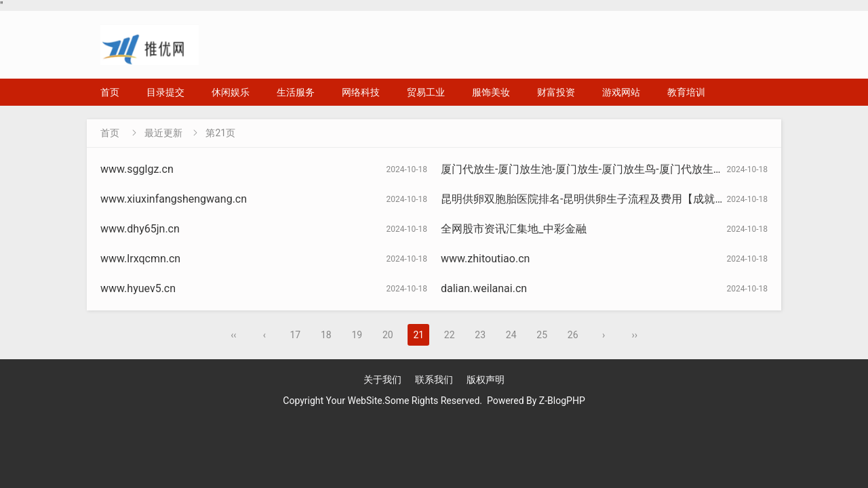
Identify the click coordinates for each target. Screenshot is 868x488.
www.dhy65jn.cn (140, 229)
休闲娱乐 (231, 92)
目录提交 (165, 92)
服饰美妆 (491, 92)
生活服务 (296, 92)
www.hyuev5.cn (138, 288)
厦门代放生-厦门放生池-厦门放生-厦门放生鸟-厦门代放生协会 (588, 169)
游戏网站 (621, 92)
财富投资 (556, 92)
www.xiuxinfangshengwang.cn (174, 199)
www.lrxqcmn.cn (140, 259)
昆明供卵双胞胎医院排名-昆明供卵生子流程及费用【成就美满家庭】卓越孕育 (627, 199)
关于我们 (382, 380)
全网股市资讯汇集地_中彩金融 (514, 229)
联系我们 (434, 380)
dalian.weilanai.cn (484, 288)
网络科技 (361, 92)
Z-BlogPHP (562, 401)
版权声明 (486, 380)
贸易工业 (426, 92)
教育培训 (686, 92)
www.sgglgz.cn (137, 169)
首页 (110, 92)
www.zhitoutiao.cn (485, 259)
